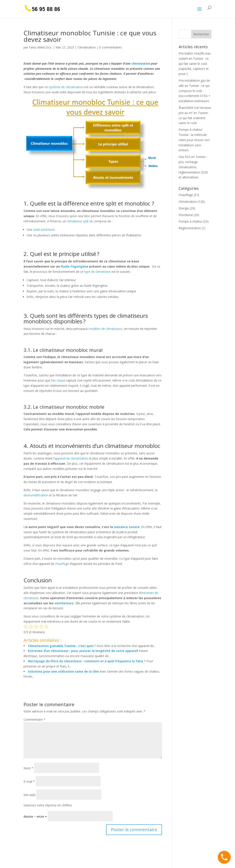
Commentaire (34, 719)
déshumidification (36, 495)
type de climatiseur (97, 272)
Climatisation (87, 47)
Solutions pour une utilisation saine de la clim (63, 671)
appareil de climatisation (71, 458)
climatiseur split (78, 221)
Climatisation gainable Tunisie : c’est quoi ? (62, 646)
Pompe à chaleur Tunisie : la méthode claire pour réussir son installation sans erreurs (194, 140)
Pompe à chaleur (191, 221)
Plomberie (186, 215)
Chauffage (186, 195)
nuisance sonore (127, 527)
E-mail (29, 782)
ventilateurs (64, 603)
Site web (29, 795)
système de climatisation (66, 87)
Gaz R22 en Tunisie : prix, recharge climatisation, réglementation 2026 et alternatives (193, 167)
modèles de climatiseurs (106, 329)
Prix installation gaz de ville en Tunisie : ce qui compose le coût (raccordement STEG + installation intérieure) (195, 91)
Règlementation (190, 228)
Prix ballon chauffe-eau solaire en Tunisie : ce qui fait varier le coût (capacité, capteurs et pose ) (195, 64)
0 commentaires (111, 47)
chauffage (62, 564)
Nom (28, 768)
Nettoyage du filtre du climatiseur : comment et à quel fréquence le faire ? (87, 661)
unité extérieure (44, 230)
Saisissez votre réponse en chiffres (48, 805)
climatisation (141, 63)
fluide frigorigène (75, 266)
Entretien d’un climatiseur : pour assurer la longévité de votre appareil (83, 651)
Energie (184, 208)
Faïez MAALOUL (40, 47)
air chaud (59, 380)
